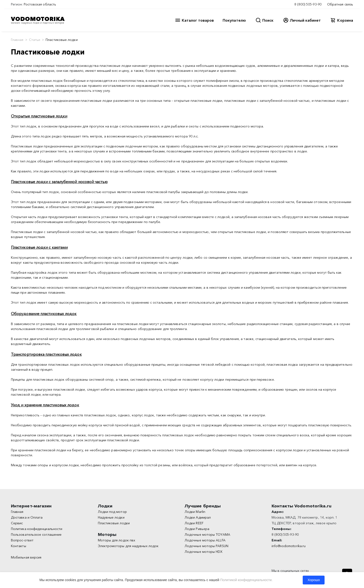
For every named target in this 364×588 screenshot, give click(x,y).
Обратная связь (340, 4)
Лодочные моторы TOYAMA (207, 535)
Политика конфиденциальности (37, 529)
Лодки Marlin (195, 512)
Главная (17, 40)
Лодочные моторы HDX (204, 552)
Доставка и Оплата (27, 517)
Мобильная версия (26, 557)
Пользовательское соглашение (36, 535)
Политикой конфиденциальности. (246, 580)
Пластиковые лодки (114, 523)
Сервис (17, 523)
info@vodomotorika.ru (289, 546)
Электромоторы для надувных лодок (128, 546)
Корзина (345, 20)
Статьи (35, 40)
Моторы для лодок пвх (117, 540)
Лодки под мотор (112, 512)
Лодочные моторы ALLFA (205, 540)
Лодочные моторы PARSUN (206, 546)
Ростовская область (40, 4)
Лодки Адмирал (198, 517)
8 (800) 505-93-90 (308, 4)
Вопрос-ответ (22, 540)
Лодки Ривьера (197, 529)
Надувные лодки (111, 517)
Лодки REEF (194, 523)
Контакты (19, 546)
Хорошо (314, 580)
